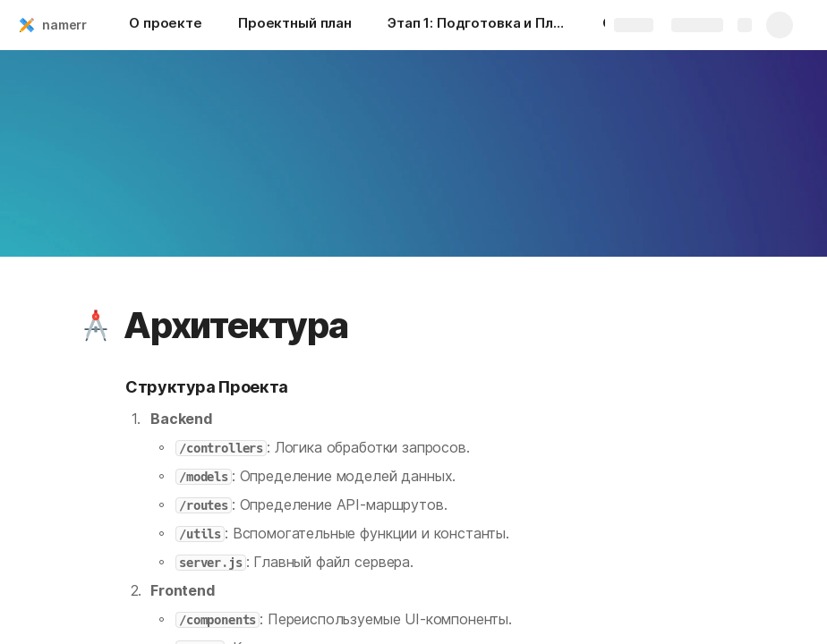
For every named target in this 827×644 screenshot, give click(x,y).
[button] (96, 326)
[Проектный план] (295, 25)
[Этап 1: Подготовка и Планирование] (477, 25)
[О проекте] (166, 25)
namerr (64, 25)
